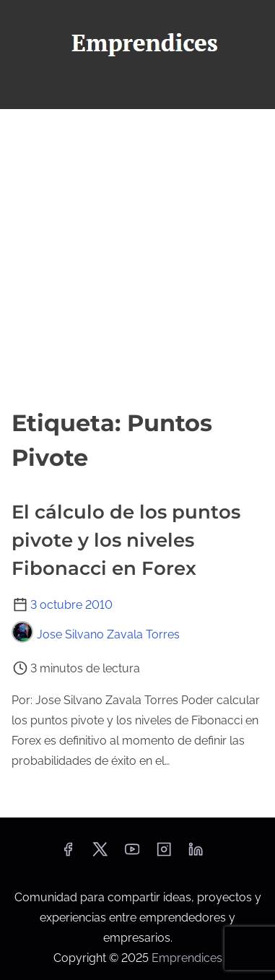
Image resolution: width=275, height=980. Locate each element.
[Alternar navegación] (137, 91)
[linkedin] (196, 854)
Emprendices (187, 958)
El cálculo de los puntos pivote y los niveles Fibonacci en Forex (126, 540)
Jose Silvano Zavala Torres (96, 634)
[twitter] (100, 854)
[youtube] (132, 854)
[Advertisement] (137, 254)
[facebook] (68, 854)
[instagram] (164, 854)
